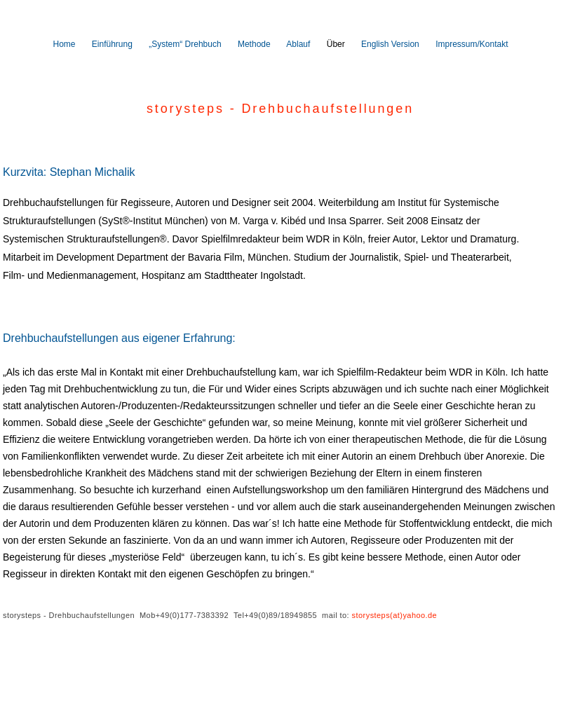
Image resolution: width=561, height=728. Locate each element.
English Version (390, 44)
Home (64, 44)
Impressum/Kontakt (472, 44)
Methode (254, 44)
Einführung (112, 44)
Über (336, 44)
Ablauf (298, 44)
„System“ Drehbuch (185, 44)
